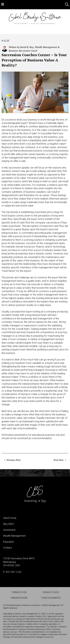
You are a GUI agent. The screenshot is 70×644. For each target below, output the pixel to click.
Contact (7, 548)
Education (9, 542)
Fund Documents (51, 598)
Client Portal (10, 518)
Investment (9, 530)
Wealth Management (14, 536)
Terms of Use (19, 592)
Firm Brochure (19, 598)
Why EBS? (9, 524)
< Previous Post (12, 460)
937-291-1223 (14, 572)
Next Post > (60, 460)
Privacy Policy (51, 592)
